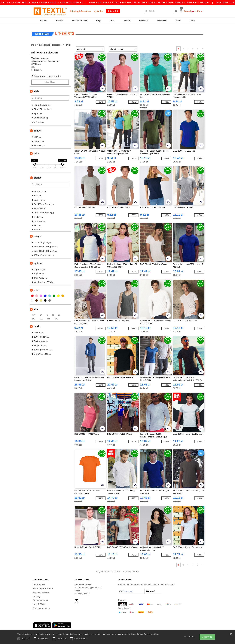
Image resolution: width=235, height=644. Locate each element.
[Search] (158, 11)
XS (41, 313)
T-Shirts (59, 21)
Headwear (144, 21)
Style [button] (36, 89)
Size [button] (36, 308)
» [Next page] (202, 47)
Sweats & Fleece (80, 21)
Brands (44, 21)
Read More (155, 634)
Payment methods (41, 591)
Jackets (127, 21)
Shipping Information (80, 11)
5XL (56, 317)
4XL (49, 317)
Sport (178, 21)
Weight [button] (37, 234)
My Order (98, 11)
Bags (99, 21)
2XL (33, 317)
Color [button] (36, 288)
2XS (33, 313)
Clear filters (50, 80)
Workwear (162, 21)
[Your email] (131, 589)
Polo (112, 21)
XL (59, 313)
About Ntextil (39, 583)
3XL (41, 317)
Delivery (37, 595)
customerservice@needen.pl (88, 586)
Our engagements (41, 606)
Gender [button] (38, 129)
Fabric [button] (37, 325)
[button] (176, 11)
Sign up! (150, 589)
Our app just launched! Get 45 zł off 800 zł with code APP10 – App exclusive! (165, 2)
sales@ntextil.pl (82, 592)
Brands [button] (38, 176)
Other (192, 21)
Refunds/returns (40, 598)
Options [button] (38, 261)
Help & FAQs (39, 602)
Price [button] (36, 152)
